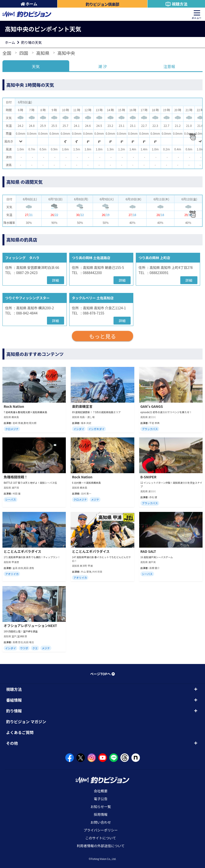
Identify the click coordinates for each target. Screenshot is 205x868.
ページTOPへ (102, 674)
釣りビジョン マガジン (26, 722)
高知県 (43, 53)
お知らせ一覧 (101, 807)
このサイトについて (101, 838)
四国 (24, 53)
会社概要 (101, 791)
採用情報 (101, 814)
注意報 (169, 66)
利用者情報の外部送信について (101, 846)
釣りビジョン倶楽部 (102, 4)
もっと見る (102, 336)
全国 (7, 53)
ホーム (29, 4)
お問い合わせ (101, 822)
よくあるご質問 (20, 732)
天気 (36, 66)
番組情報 (14, 700)
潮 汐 (102, 66)
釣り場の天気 (32, 42)
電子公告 (101, 799)
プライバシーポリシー (101, 830)
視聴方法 (176, 4)
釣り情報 (14, 711)
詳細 (56, 280)
